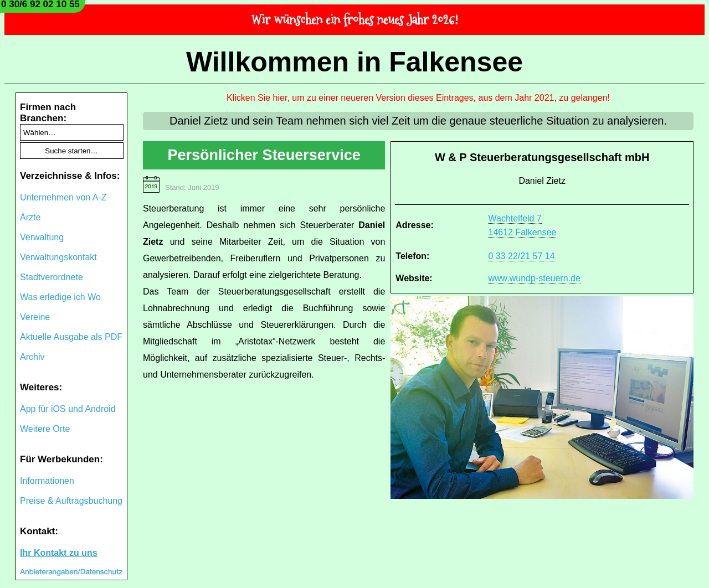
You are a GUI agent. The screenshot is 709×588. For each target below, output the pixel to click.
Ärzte (30, 217)
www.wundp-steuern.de (534, 278)
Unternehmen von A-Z (63, 197)
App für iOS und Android (68, 409)
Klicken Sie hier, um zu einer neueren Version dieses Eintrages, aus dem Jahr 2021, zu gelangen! (418, 98)
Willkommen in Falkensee (354, 62)
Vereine (35, 317)
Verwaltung (42, 237)
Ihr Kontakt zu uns (59, 553)
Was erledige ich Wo (60, 297)
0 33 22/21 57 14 (521, 256)
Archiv (32, 357)
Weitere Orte (45, 429)
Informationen (47, 481)
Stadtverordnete (52, 277)
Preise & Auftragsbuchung (71, 501)
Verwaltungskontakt (58, 257)
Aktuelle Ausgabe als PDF (71, 337)
